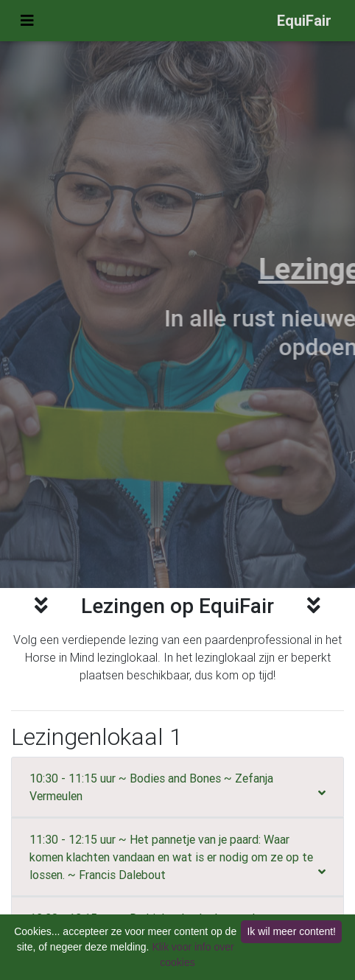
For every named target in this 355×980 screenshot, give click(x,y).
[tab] (177, 787)
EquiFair (304, 20)
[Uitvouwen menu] (27, 21)
